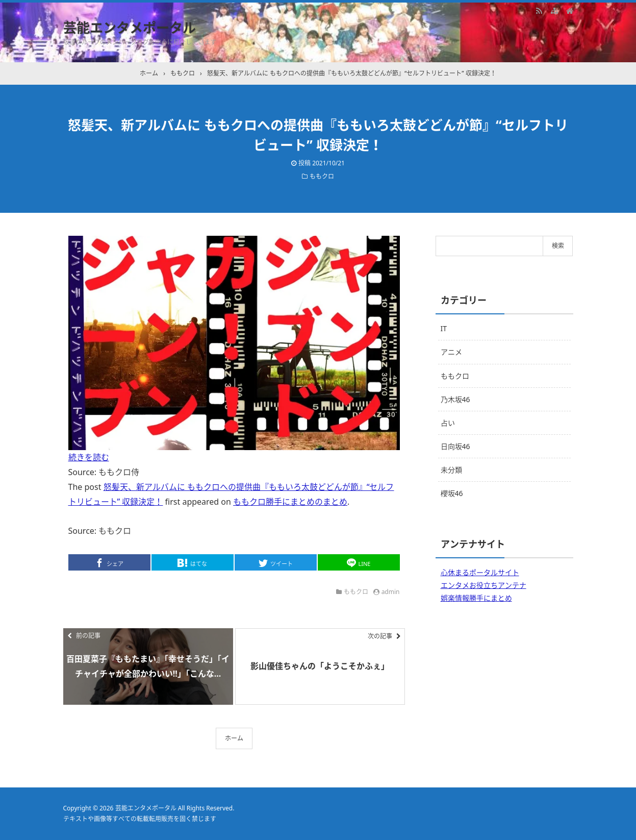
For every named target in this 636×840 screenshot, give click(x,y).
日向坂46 (455, 446)
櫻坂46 (452, 493)
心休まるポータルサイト (480, 572)
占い (448, 423)
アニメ (451, 352)
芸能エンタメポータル (130, 28)
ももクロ (322, 176)
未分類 (451, 470)
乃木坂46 (455, 399)
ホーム (234, 738)
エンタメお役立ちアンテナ (484, 585)
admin (391, 592)
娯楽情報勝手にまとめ (476, 598)
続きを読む (89, 457)
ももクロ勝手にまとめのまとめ (290, 502)
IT (444, 328)
